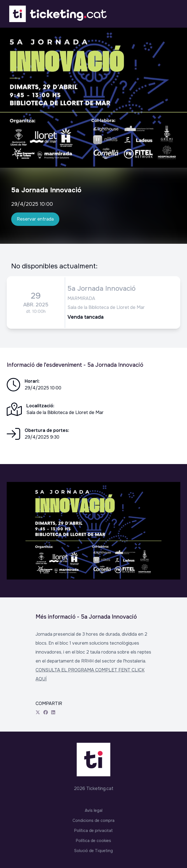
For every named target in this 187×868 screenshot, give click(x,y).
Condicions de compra (93, 820)
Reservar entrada (35, 219)
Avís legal (94, 810)
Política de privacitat (93, 831)
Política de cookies (93, 841)
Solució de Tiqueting (93, 851)
